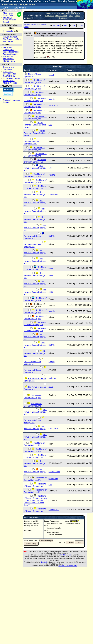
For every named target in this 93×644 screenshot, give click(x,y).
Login (5, 8)
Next (73, 25)
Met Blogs (8, 17)
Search (6, 22)
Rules (77, 16)
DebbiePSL (54, 510)
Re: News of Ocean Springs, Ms (34, 81)
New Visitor (20, 8)
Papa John (53, 105)
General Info (9, 67)
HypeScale (8, 31)
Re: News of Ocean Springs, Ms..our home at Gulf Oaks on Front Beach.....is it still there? (36, 500)
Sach (51, 387)
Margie (52, 99)
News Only (8, 15)
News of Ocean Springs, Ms (33, 75)
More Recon (9, 59)
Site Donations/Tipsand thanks (12, 40)
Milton (35, 10)
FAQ (71, 16)
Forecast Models (11, 54)
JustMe (52, 175)
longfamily (53, 194)
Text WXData (9, 76)
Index (65, 25)
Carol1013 (53, 428)
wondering (53, 479)
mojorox (52, 378)
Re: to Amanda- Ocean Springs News (35, 125)
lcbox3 (52, 75)
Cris (50, 125)
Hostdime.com (66, 555)
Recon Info (8, 56)
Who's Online (61, 16)
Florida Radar (9, 61)
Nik (50, 168)
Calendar (63, 18)
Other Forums (52, 13)
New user (49, 16)
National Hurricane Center (68, 566)
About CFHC (9, 81)
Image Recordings (11, 52)
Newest (14, 37)
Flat (80, 25)
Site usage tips (10, 74)
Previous (55, 25)
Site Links (7, 69)
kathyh (52, 236)
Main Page (8, 13)
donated (44, 562)
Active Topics (74, 13)
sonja (51, 268)
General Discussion (31, 24)
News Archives (10, 20)
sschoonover (54, 472)
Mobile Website (10, 83)
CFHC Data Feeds (11, 78)
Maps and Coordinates (8, 48)
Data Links (8, 72)
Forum (6, 37)
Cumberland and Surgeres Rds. (31, 143)
